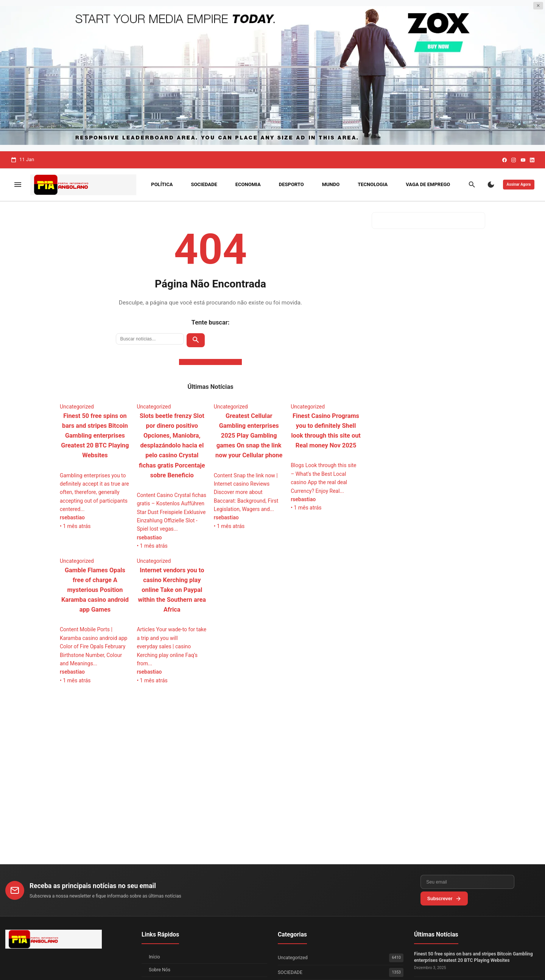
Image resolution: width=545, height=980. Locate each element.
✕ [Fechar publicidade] (538, 6)
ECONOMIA (248, 184)
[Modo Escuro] (491, 185)
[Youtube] (523, 160)
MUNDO (331, 184)
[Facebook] (505, 160)
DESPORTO (291, 184)
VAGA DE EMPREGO (428, 184)
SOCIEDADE (204, 184)
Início (154, 957)
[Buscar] (472, 185)
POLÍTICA (162, 184)
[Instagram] (514, 160)
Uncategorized (341, 958)
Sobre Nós (160, 970)
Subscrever (516, 896)
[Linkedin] (532, 160)
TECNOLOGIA (373, 184)
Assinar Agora (519, 184)
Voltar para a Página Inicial (210, 362)
